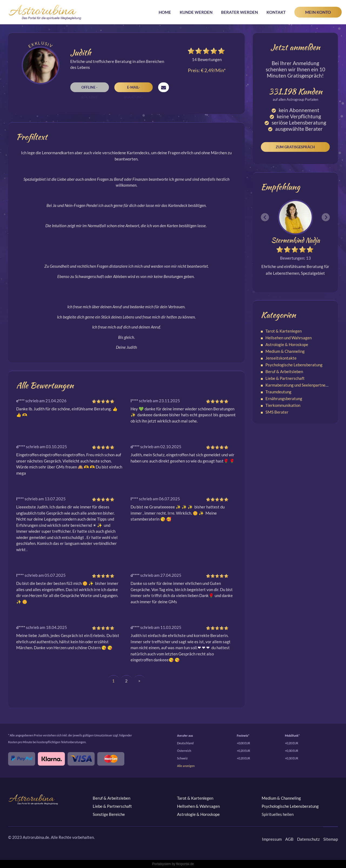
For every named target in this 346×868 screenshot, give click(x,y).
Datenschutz (308, 839)
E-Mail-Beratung (134, 89)
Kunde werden (196, 12)
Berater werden (239, 12)
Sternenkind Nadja (295, 240)
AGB (289, 839)
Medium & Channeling (285, 351)
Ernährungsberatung (284, 398)
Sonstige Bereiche (109, 814)
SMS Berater (277, 412)
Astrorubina (45, 12)
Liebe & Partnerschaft (285, 378)
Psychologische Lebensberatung (294, 365)
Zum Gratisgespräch (295, 147)
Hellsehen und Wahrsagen (289, 338)
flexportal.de (185, 864)
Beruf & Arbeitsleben (284, 371)
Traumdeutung (278, 392)
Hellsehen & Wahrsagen (198, 806)
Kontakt (276, 12)
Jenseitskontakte (281, 358)
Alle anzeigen (186, 766)
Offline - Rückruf (90, 89)
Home (165, 12)
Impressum (272, 839)
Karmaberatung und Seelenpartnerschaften (304, 385)
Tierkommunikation (283, 405)
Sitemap (331, 839)
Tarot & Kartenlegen (284, 331)
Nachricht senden (164, 87)
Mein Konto (318, 12)
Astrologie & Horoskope (287, 344)
